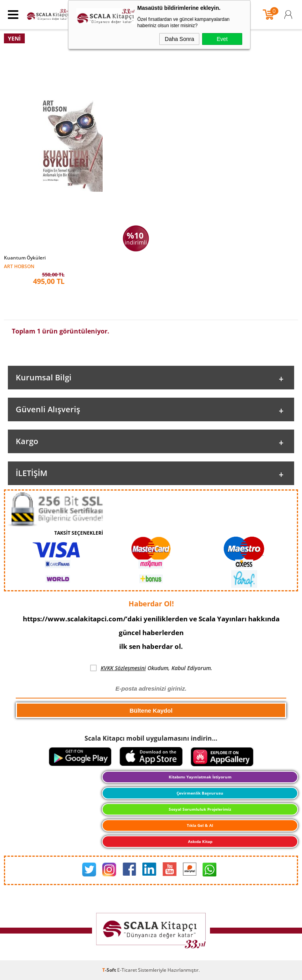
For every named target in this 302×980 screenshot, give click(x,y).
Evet (222, 39)
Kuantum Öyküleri (25, 258)
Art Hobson (19, 266)
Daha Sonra (180, 39)
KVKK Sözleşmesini (123, 668)
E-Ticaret (127, 970)
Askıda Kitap (200, 841)
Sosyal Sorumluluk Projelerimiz (200, 809)
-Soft (110, 970)
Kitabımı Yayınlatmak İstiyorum (200, 777)
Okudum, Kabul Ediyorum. (151, 668)
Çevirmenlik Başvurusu (200, 793)
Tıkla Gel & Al (200, 825)
